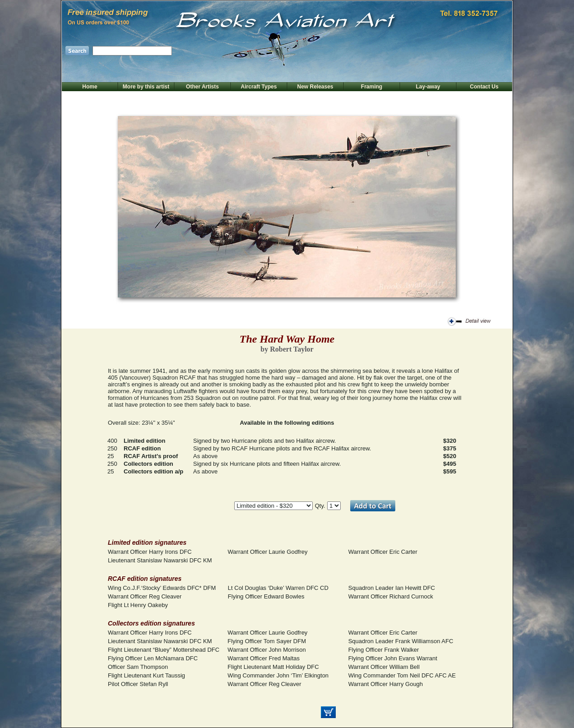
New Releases (315, 87)
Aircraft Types (259, 87)
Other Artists (202, 87)
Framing (372, 87)
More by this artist (146, 87)
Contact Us (484, 87)
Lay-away (428, 87)
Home (90, 87)
